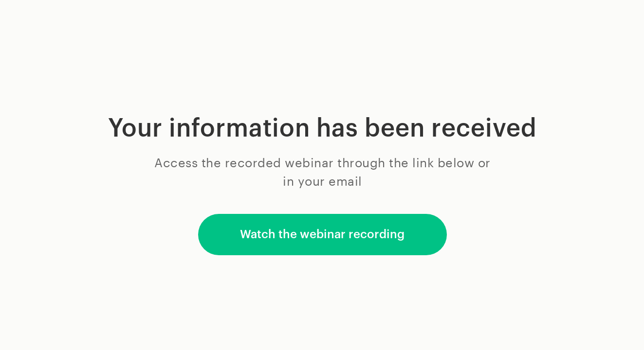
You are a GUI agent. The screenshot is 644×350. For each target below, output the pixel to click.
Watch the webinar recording (322, 234)
